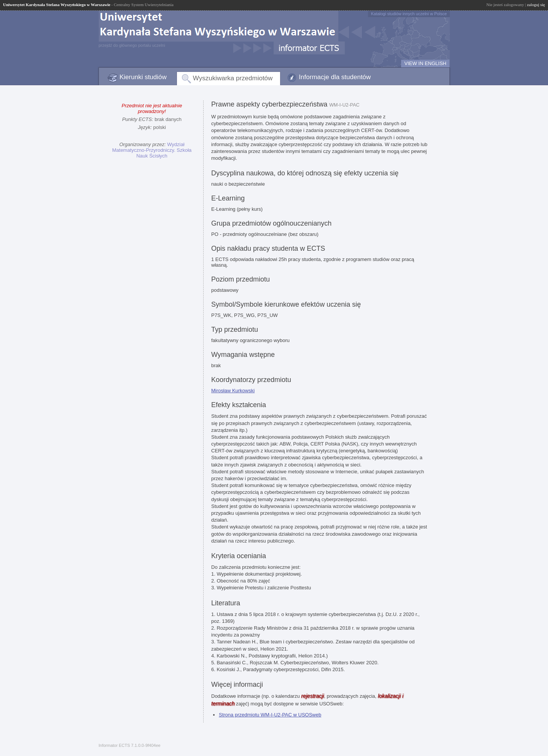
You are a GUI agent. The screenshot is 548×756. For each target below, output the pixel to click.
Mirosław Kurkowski (233, 391)
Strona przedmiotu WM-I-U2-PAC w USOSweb (270, 715)
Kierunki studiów (143, 77)
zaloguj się (536, 5)
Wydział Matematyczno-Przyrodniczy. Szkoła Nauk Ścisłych (152, 150)
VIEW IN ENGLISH (425, 63)
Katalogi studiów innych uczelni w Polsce (409, 14)
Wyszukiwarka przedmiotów (233, 78)
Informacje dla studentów (335, 77)
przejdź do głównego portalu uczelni (132, 45)
